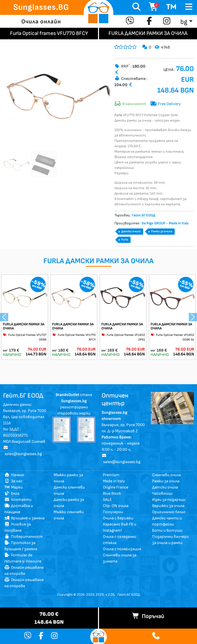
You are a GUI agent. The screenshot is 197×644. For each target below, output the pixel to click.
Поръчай (148, 616)
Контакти (18, 500)
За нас (13, 481)
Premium (111, 475)
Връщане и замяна (24, 518)
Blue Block (112, 494)
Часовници (162, 494)
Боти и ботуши (167, 531)
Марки (14, 487)
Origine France (116, 487)
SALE (107, 500)
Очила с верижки (118, 518)
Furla (125, 240)
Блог (12, 494)
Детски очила (165, 487)
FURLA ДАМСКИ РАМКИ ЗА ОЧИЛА (24, 326)
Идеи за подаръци (169, 500)
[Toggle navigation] (189, 7)
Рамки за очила (162, 231)
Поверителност (24, 537)
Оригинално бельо (169, 512)
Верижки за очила (168, 506)
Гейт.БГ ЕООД (129, 595)
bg (184, 22)
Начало (14, 475)
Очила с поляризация (122, 549)
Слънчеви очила (166, 475)
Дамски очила (131, 231)
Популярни (113, 512)
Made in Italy (114, 481)
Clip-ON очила (116, 506)
